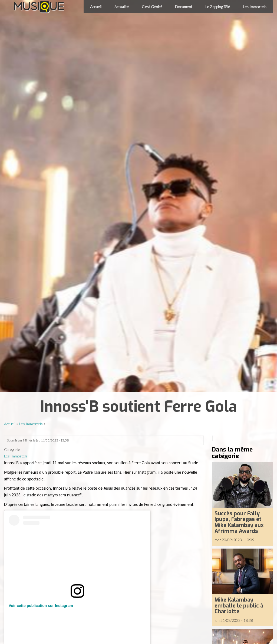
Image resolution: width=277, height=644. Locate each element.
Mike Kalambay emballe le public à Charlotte (239, 605)
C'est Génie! (152, 7)
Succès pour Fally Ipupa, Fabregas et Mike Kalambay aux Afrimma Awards (239, 522)
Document (184, 7)
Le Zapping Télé (218, 7)
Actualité (122, 7)
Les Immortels (255, 7)
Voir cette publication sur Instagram (41, 606)
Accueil (96, 7)
